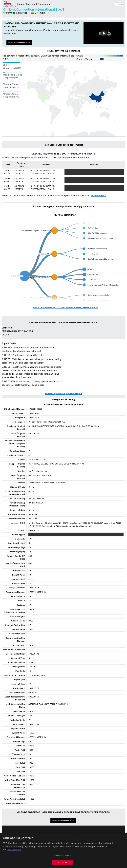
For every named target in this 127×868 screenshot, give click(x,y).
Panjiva (10, 4)
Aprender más (98, 196)
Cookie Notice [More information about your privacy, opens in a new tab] (14, 851)
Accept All (63, 864)
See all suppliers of (65, 308)
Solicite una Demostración (19, 43)
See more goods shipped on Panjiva (63, 394)
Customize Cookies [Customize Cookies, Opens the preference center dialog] (63, 856)
